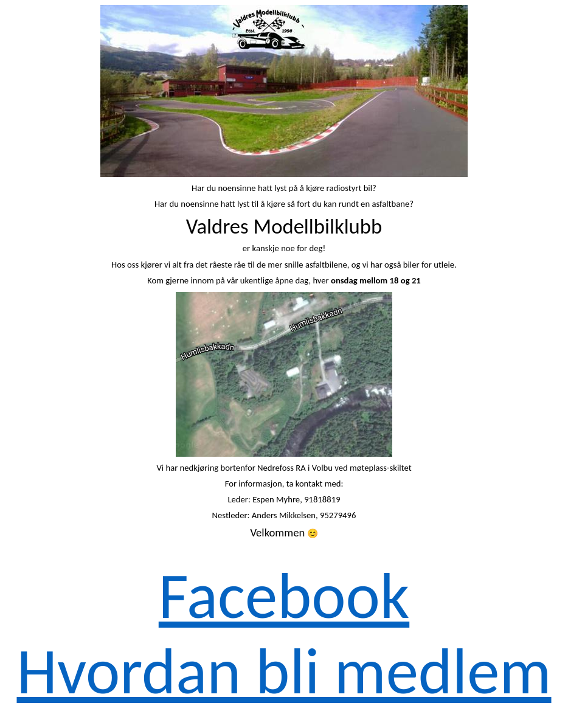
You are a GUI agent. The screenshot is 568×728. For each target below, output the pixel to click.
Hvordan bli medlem (284, 671)
